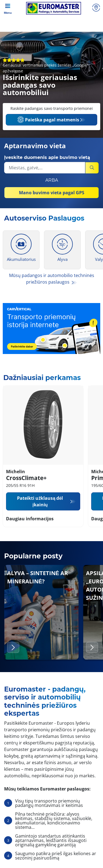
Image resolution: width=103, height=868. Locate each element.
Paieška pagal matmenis (48, 120)
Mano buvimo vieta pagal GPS (52, 193)
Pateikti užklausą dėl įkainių (40, 501)
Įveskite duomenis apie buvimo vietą (47, 157)
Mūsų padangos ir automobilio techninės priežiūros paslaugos (52, 279)
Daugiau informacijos (30, 519)
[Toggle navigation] (8, 8)
